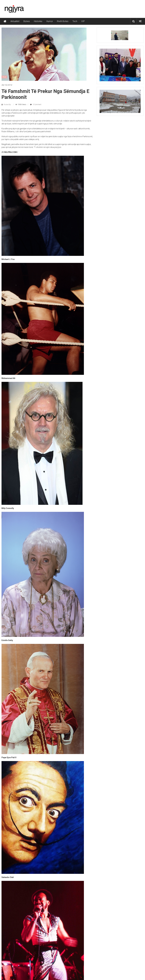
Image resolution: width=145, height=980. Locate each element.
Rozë (4, 77)
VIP (83, 21)
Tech (75, 21)
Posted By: (7, 105)
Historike (38, 21)
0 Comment (36, 105)
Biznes (27, 21)
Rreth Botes (63, 21)
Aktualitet (15, 21)
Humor (50, 21)
